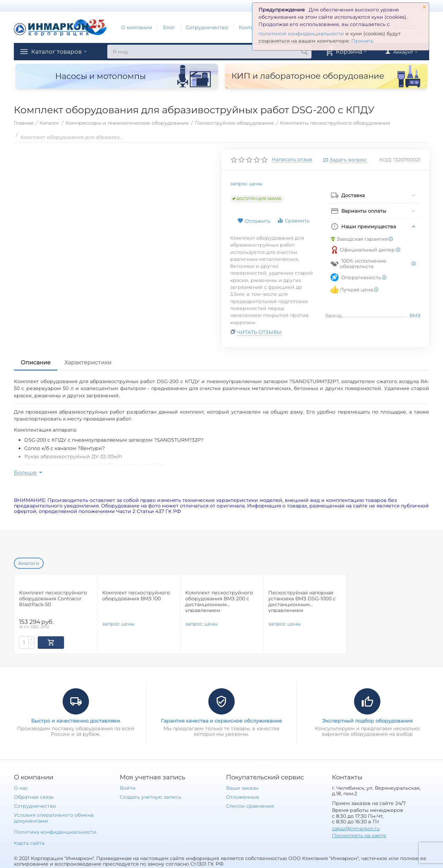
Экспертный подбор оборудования (367, 720)
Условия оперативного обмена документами (54, 817)
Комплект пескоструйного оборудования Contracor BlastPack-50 (53, 599)
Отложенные (243, 796)
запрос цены (246, 184)
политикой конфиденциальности (301, 34)
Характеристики (88, 362)
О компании (137, 27)
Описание (36, 362)
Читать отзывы (259, 332)
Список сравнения (250, 805)
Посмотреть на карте (359, 835)
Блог (169, 27)
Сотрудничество (207, 27)
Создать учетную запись (150, 796)
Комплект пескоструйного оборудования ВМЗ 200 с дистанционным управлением (219, 601)
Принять (362, 41)
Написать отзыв (292, 160)
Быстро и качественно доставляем (76, 720)
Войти (128, 787)
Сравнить (293, 220)
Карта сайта (29, 842)
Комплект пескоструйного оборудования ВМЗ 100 (136, 596)
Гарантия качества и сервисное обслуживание (221, 720)
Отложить (254, 221)
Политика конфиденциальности (55, 831)
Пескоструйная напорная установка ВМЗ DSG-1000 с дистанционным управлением (302, 601)
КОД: (386, 160)
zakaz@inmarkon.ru (356, 828)
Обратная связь (34, 796)
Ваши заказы (242, 787)
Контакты (251, 27)
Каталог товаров (58, 52)
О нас (21, 787)
